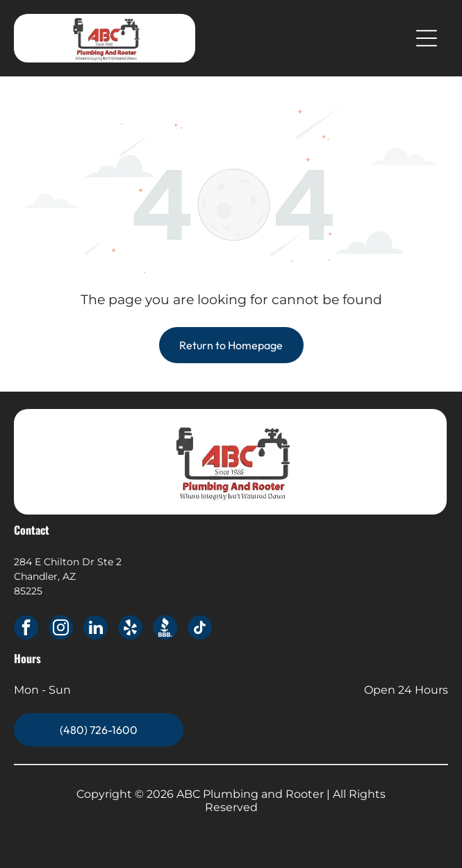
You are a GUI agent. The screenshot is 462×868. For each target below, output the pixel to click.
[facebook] (26, 629)
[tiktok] (200, 629)
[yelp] (130, 629)
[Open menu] (427, 38)
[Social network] (165, 629)
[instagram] (61, 629)
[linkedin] (96, 629)
